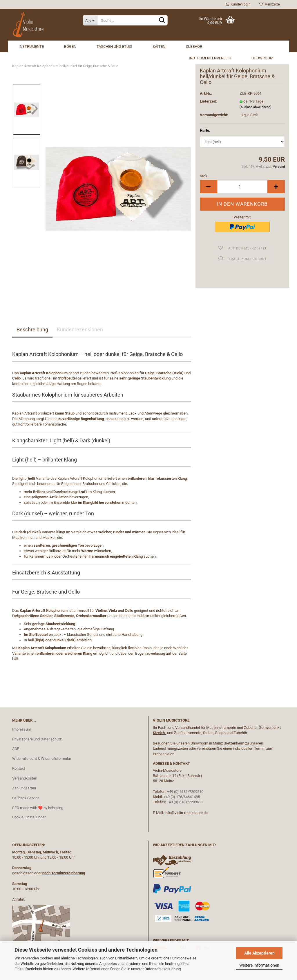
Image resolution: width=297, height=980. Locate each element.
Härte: (205, 131)
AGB (16, 749)
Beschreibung (32, 330)
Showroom (262, 58)
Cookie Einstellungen (29, 817)
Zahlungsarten (24, 788)
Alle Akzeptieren (259, 953)
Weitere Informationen (259, 965)
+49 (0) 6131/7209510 (185, 792)
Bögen (70, 46)
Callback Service (26, 798)
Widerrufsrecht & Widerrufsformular (42, 759)
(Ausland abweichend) (256, 107)
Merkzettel (270, 4)
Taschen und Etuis (114, 46)
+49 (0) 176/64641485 (182, 797)
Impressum (22, 729)
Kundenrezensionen (80, 330)
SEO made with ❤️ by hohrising (38, 808)
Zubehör (194, 46)
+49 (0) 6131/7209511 (185, 802)
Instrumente (31, 46)
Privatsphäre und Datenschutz (37, 739)
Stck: (204, 176)
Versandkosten (25, 778)
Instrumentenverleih (210, 58)
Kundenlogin (238, 4)
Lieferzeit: (208, 101)
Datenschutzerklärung (163, 969)
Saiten (159, 46)
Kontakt (19, 768)
